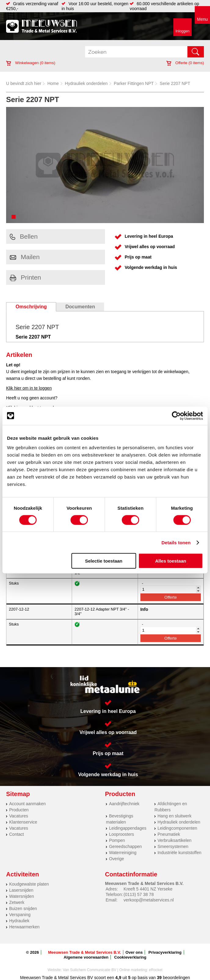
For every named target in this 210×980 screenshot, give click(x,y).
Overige (116, 859)
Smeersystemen (173, 846)
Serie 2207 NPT (175, 83)
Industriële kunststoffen (179, 853)
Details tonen (176, 542)
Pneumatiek (169, 834)
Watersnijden (22, 896)
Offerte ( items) (185, 63)
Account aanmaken (27, 804)
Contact (16, 834)
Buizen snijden (23, 908)
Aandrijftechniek (124, 804)
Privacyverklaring (165, 952)
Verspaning (20, 915)
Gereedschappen (125, 846)
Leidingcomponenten (177, 828)
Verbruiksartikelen (174, 840)
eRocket (156, 970)
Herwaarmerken (24, 927)
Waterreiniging (123, 853)
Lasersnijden (21, 890)
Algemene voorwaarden (86, 957)
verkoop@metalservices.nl (149, 900)
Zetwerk (17, 902)
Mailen (25, 257)
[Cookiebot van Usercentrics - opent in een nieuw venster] (176, 416)
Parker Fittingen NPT (134, 83)
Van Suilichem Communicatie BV (90, 970)
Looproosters (121, 834)
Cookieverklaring (130, 957)
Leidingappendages (128, 828)
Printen (25, 277)
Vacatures (19, 816)
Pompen (117, 840)
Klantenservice (23, 822)
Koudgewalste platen (29, 884)
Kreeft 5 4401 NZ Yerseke (148, 889)
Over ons (134, 952)
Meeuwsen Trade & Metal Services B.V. (84, 952)
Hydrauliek (19, 921)
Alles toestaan (171, 561)
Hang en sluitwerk (174, 816)
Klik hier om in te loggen (29, 388)
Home (53, 83)
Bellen (24, 236)
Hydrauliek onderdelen (86, 83)
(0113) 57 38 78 (139, 894)
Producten (19, 810)
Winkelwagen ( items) (31, 63)
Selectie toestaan (104, 561)
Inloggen (183, 31)
